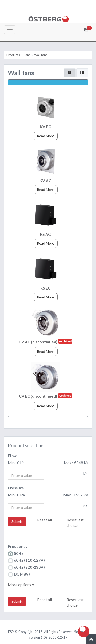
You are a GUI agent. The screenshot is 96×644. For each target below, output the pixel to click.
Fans (27, 55)
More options (21, 585)
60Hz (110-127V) (26, 561)
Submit (17, 522)
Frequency (18, 546)
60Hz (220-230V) (26, 567)
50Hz (16, 554)
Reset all (45, 520)
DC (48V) (19, 574)
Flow (12, 456)
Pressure (16, 488)
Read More (46, 136)
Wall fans (41, 55)
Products (13, 55)
